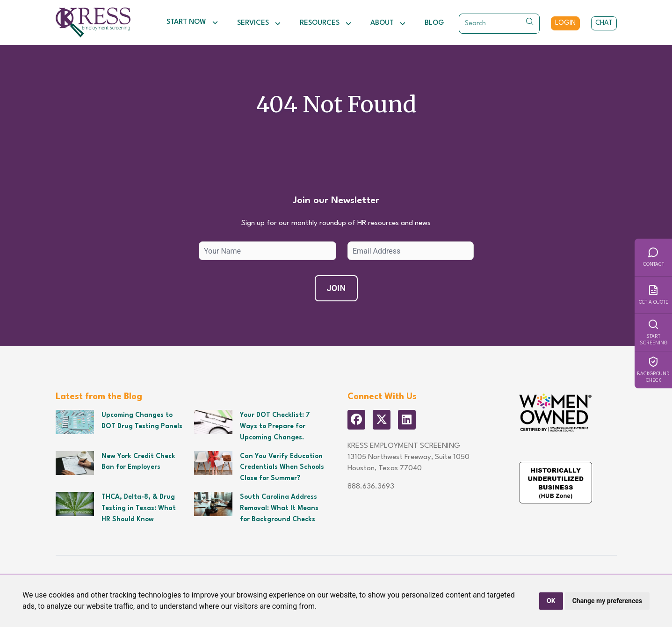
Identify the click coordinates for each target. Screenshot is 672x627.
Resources (326, 23)
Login (565, 23)
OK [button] (551, 601)
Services (259, 23)
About (388, 23)
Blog (434, 23)
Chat (604, 23)
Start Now (192, 22)
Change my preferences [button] (607, 601)
